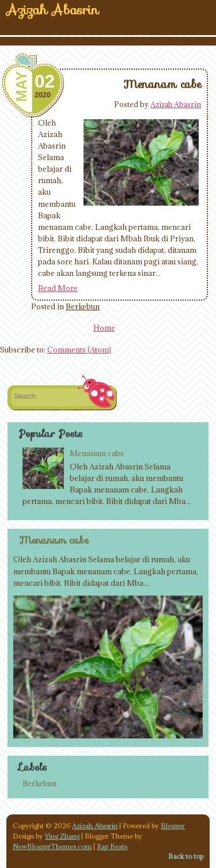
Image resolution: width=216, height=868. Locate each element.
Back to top (186, 856)
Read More (58, 288)
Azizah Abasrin (176, 104)
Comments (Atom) (79, 350)
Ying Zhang (62, 836)
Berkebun (83, 306)
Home (104, 328)
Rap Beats (112, 846)
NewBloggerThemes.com (52, 846)
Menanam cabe (162, 84)
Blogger (173, 826)
